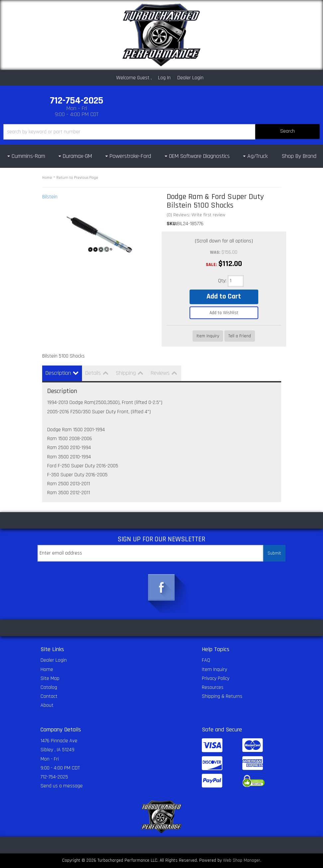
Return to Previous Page (77, 178)
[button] (161, 132)
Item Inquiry (208, 336)
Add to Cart (224, 297)
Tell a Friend (240, 336)
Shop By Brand (299, 156)
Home (47, 178)
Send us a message (62, 786)
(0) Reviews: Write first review (196, 215)
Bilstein (50, 197)
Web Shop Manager (242, 860)
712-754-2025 (54, 777)
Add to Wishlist (224, 313)
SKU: (172, 224)
